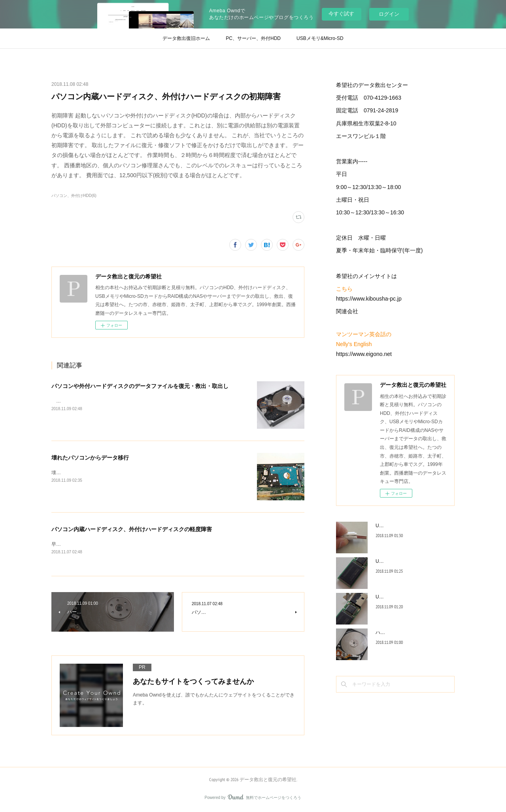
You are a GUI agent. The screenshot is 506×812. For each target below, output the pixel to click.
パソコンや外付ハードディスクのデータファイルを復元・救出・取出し (140, 386)
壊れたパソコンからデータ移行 (90, 458)
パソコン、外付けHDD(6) (74, 196)
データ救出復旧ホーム (186, 38)
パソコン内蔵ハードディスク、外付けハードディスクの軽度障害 (132, 529)
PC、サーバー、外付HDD (253, 38)
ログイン (389, 14)
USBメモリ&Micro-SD (320, 38)
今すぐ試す (341, 14)
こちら (344, 289)
